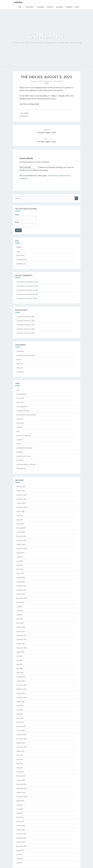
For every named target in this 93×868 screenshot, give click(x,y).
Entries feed (20, 255)
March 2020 (20, 722)
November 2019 (21, 739)
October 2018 (21, 792)
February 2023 (21, 577)
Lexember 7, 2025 (31, 298)
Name (25, 216)
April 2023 (20, 569)
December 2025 (21, 495)
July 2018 (19, 805)
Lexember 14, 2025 (32, 294)
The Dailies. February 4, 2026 (25, 333)
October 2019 (21, 743)
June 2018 (20, 809)
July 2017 (19, 854)
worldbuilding (21, 468)
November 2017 (21, 838)
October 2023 (21, 544)
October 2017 (21, 842)
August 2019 (20, 751)
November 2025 (21, 499)
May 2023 (19, 565)
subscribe (29, 170)
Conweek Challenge (23, 411)
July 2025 (19, 516)
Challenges (41, 7)
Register (19, 247)
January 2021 (21, 681)
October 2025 (21, 503)
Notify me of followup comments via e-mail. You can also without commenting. (46, 169)
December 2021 (21, 635)
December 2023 (21, 536)
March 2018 (20, 821)
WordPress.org (21, 264)
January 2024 (21, 532)
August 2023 (20, 553)
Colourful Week (21, 394)
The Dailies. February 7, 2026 (25, 321)
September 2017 (22, 846)
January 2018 (21, 830)
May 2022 (19, 615)
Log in (18, 251)
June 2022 (20, 611)
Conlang (18, 2)
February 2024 (21, 528)
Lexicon (19, 444)
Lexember (20, 440)
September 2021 (22, 648)
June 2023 (20, 561)
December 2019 (21, 735)
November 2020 (21, 689)
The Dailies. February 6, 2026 (25, 325)
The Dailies (25, 113)
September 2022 (22, 598)
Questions (20, 460)
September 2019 (22, 747)
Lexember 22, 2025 (32, 286)
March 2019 (20, 772)
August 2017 (20, 850)
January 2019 (21, 780)
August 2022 (20, 602)
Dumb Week (20, 423)
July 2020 (19, 706)
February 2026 (21, 487)
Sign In (77, 7)
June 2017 (20, 859)
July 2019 (19, 755)
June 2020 (20, 710)
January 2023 (21, 582)
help (18, 431)
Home (20, 7)
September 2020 (22, 697)
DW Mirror (69, 7)
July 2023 (19, 557)
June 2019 (20, 759)
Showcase (50, 7)
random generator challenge (26, 464)
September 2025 (22, 507)
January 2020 (21, 730)
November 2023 (21, 540)
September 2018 (22, 797)
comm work (20, 402)
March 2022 (20, 623)
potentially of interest (24, 456)
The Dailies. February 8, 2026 (25, 317)
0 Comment (59, 81)
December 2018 (21, 784)
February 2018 (21, 826)
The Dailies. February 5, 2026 (25, 329)
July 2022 (19, 606)
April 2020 (20, 718)
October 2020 (21, 693)
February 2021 (21, 677)
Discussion (29, 7)
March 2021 (20, 673)
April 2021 (20, 668)
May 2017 (19, 863)
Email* (25, 224)
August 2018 (20, 801)
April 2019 (20, 768)
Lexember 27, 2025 (32, 282)
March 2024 (20, 524)
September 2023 (22, 549)
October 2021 (21, 644)
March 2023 (20, 573)
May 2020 (19, 714)
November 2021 (21, 639)
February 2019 (21, 776)
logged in (32, 162)
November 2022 (21, 590)
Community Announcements (26, 355)
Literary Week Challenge (24, 448)
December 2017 (21, 834)
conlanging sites (22, 407)
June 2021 (20, 660)
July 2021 (19, 656)
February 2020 (21, 726)
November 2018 (21, 788)
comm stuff (20, 398)
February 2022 (21, 627)
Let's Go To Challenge (23, 435)
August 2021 (20, 652)
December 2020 (21, 685)
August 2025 (20, 511)
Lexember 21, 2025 (32, 290)
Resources (59, 7)
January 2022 (21, 631)
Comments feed (22, 260)
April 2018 (20, 817)
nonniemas (49, 81)
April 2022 (20, 619)
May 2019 (19, 764)
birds (18, 390)
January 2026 (21, 491)
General (19, 359)
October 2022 (21, 594)
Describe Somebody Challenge (26, 415)
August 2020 (20, 702)
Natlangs (19, 452)
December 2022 (21, 586)
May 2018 (19, 813)
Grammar (20, 427)
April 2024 (20, 520)
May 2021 (19, 664)
